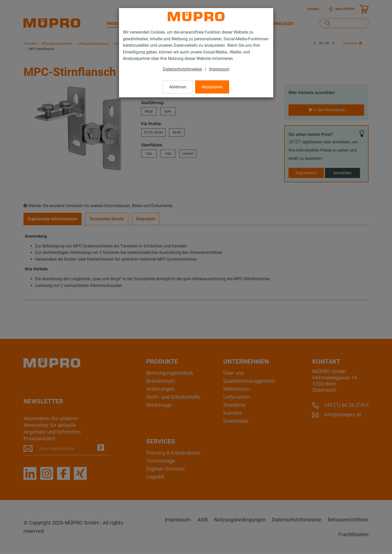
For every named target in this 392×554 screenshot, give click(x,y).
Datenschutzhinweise (182, 69)
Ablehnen (178, 87)
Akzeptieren (212, 87)
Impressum (219, 69)
